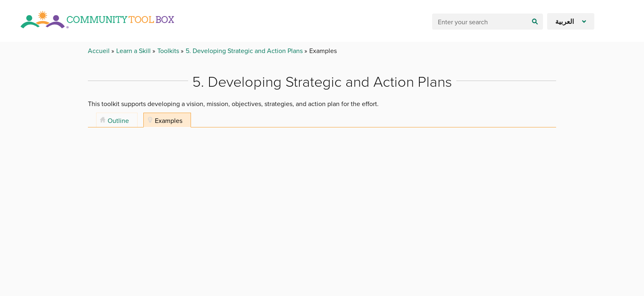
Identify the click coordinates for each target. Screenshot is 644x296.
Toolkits (169, 51)
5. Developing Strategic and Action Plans (245, 51)
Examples (169, 120)
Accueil (100, 51)
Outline (118, 120)
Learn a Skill (134, 51)
